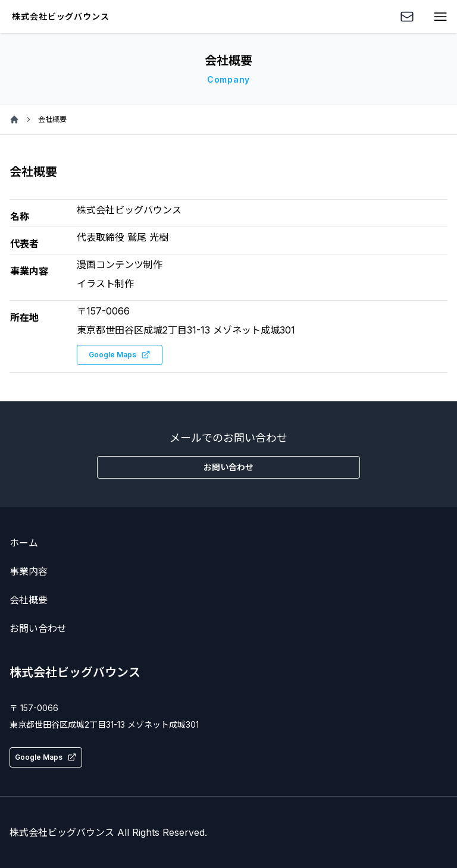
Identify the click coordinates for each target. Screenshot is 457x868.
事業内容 (29, 571)
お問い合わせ (38, 628)
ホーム (24, 543)
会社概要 (29, 600)
